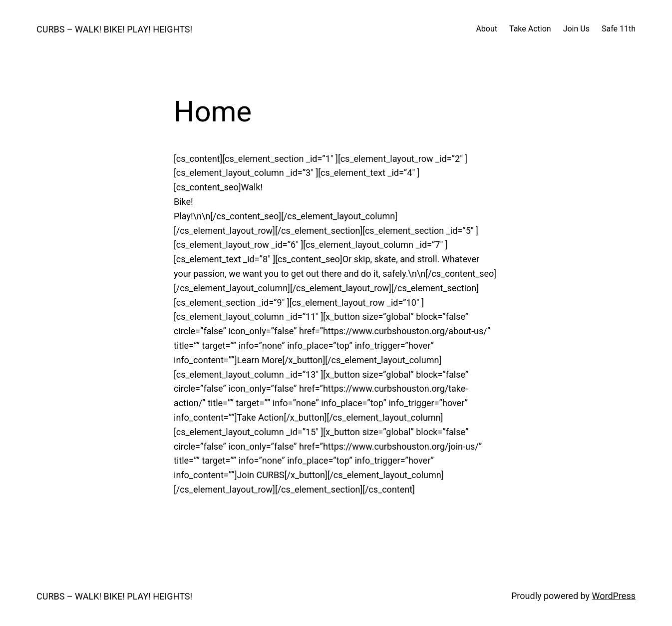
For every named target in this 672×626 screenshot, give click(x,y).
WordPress (614, 596)
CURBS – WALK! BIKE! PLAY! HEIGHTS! (114, 29)
